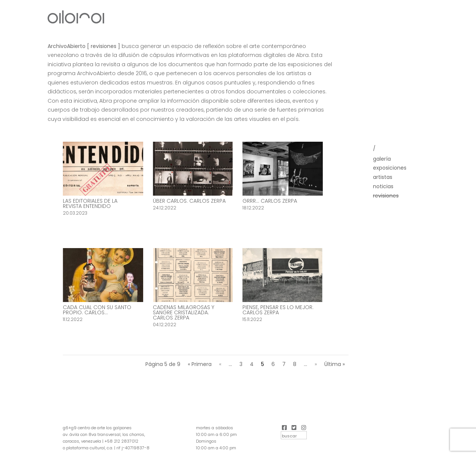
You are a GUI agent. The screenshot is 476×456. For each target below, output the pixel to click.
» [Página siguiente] (316, 364)
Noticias (383, 186)
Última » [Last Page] (335, 364)
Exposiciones (390, 168)
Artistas (383, 177)
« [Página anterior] (220, 364)
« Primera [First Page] (200, 364)
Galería (382, 159)
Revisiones (386, 196)
